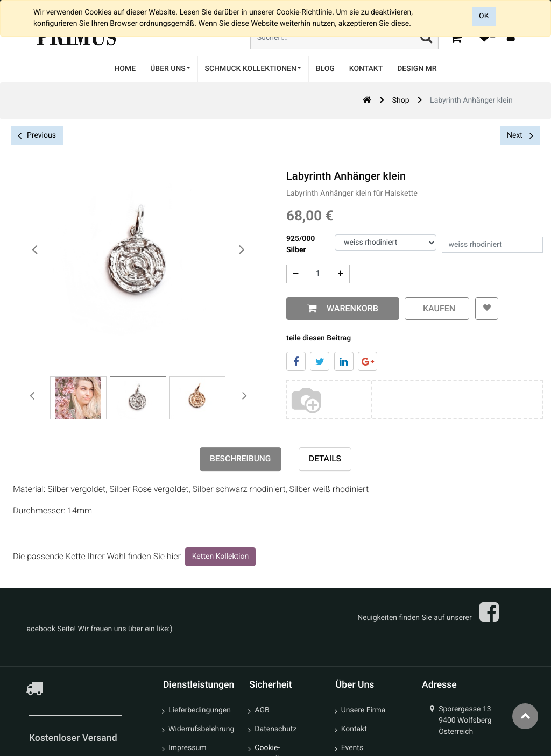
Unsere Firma (363, 711)
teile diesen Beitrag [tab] (319, 338)
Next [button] (520, 135)
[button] (486, 309)
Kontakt (354, 730)
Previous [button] (37, 136)
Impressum (187, 749)
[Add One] (340, 274)
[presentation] (35, 250)
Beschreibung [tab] (239, 460)
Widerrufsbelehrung (196, 730)
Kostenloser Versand (74, 739)
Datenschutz (275, 730)
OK (484, 16)
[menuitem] (125, 69)
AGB (262, 711)
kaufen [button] (437, 308)
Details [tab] (327, 460)
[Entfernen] (296, 274)
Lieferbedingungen (196, 711)
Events (352, 749)
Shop (401, 101)
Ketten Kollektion (220, 558)
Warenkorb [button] (350, 308)
